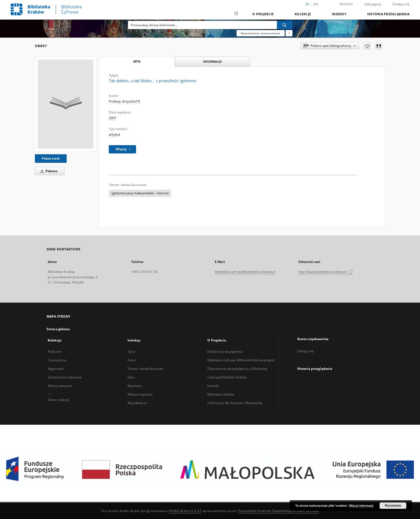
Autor (132, 360)
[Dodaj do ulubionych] (367, 46)
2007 (112, 118)
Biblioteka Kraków (221, 394)
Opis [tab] (137, 62)
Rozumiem (393, 506)
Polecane (55, 351)
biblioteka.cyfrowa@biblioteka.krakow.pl (245, 272)
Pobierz (48, 171)
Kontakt (213, 386)
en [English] (316, 4)
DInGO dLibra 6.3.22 (185, 511)
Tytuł (131, 351)
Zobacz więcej (58, 400)
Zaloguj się (401, 4)
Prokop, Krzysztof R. (125, 101)
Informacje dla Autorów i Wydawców (235, 403)
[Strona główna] (236, 14)
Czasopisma (57, 360)
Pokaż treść (51, 158)
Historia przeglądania (388, 14)
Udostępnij (373, 4)
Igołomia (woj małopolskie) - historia (140, 193)
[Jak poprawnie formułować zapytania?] (289, 33)
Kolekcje (303, 14)
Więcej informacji (361, 506)
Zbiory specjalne (60, 386)
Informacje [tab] (212, 61)
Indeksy (339, 14)
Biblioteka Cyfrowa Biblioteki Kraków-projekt (241, 360)
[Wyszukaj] (285, 25)
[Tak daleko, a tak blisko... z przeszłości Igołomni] (66, 104)
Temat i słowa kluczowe (145, 369)
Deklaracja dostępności (225, 351)
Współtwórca (137, 403)
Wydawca (135, 386)
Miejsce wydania (140, 394)
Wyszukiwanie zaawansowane (261, 33)
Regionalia (56, 369)
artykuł (114, 135)
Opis (131, 377)
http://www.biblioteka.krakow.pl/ (326, 272)
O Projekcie (263, 14)
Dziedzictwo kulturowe (65, 377)
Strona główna (58, 329)
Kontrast (346, 4)
